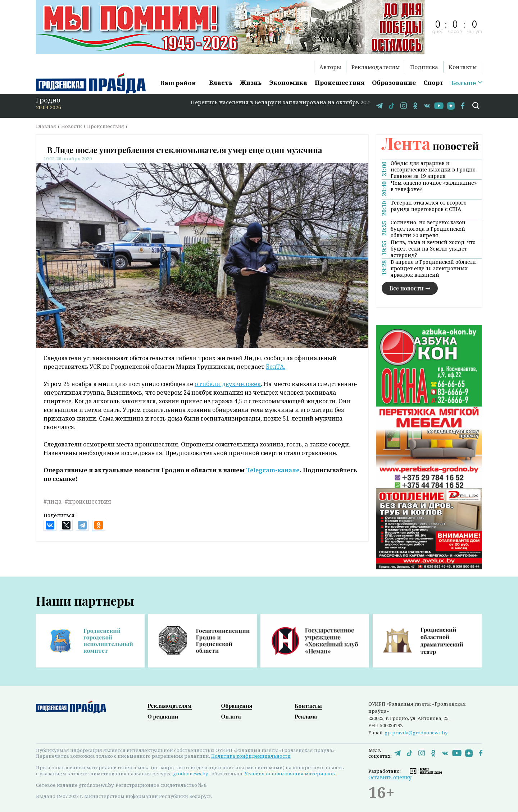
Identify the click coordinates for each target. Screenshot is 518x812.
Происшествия (340, 82)
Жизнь (251, 82)
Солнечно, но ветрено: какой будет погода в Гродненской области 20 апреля (428, 229)
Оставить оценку (390, 777)
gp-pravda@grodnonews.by (416, 733)
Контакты (463, 67)
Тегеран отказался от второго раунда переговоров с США (429, 206)
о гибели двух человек (228, 384)
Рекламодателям (376, 67)
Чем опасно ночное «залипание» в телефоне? (434, 186)
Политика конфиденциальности (251, 756)
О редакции (163, 716)
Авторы (330, 67)
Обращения (237, 706)
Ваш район (178, 83)
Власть (221, 82)
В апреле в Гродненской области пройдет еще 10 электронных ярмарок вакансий (433, 269)
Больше (464, 83)
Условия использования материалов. (290, 774)
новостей (430, 146)
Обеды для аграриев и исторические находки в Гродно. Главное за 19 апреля (434, 170)
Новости (72, 126)
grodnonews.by (190, 774)
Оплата (231, 716)
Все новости (406, 288)
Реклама (306, 716)
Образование (394, 82)
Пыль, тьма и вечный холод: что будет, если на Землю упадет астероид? (433, 249)
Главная (46, 126)
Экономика (288, 82)
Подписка (424, 67)
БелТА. (276, 367)
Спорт (433, 82)
